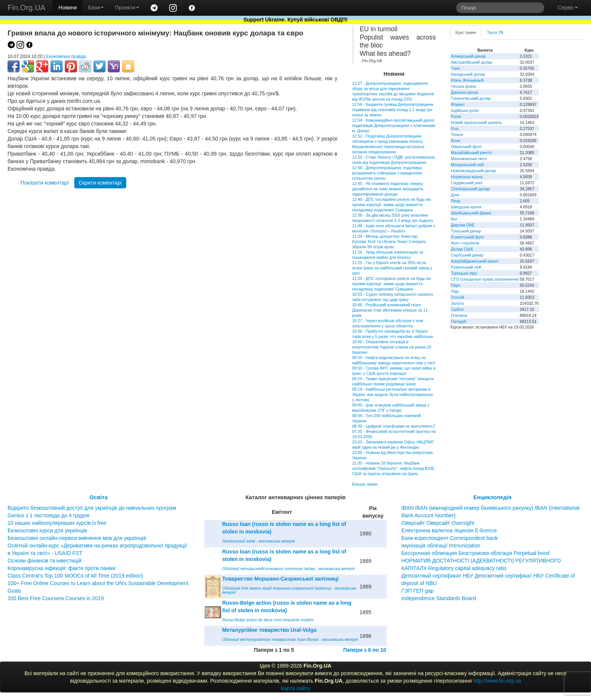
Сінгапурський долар (470, 189)
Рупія (456, 116)
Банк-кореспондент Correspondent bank (450, 538)
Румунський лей (466, 267)
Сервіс (568, 8)
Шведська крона (466, 207)
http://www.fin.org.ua (497, 681)
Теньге (457, 134)
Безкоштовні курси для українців (47, 530)
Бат (454, 219)
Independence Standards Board (439, 598)
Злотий (457, 297)
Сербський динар (467, 255)
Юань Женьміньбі (467, 80)
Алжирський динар (468, 56)
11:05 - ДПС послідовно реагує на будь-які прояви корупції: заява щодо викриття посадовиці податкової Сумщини (391, 284)
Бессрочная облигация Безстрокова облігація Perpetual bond (475, 553)
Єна (454, 128)
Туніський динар (466, 231)
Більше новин (365, 484)
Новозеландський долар (473, 171)
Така (455, 68)
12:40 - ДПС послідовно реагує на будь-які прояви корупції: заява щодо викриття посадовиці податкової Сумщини (391, 205)
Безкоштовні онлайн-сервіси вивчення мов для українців (77, 538)
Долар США (462, 249)
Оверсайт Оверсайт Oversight (438, 523)
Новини (68, 8)
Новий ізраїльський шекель (476, 122)
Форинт (458, 104)
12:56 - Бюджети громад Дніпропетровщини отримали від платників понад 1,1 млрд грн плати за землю (393, 110)
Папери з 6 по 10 (364, 650)
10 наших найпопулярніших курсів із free (57, 523)
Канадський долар (468, 74)
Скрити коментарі (100, 183)
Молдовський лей (467, 165)
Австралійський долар (472, 62)
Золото (457, 303)
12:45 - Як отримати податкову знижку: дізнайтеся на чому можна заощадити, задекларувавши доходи (388, 189)
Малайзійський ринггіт (471, 153)
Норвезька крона (466, 177)
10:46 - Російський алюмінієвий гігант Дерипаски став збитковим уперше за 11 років (390, 310)
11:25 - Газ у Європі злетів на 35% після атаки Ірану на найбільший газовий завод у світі (392, 268)
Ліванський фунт (466, 147)
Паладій (458, 321)
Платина (459, 315)
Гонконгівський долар (471, 98)
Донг (455, 195)
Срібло (457, 309)
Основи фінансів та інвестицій (44, 561)
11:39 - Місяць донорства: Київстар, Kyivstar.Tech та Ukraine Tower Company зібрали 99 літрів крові (389, 241)
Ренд (455, 201)
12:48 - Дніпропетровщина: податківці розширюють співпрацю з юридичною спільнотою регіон (387, 173)
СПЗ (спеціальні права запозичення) (485, 279)
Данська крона (464, 92)
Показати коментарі (44, 183)
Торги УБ (495, 32)
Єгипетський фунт (468, 237)
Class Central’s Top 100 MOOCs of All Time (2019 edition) (75, 576)
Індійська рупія (465, 110)
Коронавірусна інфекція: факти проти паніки (61, 568)
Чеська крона (463, 86)
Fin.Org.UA (26, 8)
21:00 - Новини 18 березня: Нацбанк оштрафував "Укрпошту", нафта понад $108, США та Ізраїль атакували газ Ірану (393, 468)
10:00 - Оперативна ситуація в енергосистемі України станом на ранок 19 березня (392, 347)
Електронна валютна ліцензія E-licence (449, 530)
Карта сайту (295, 688)
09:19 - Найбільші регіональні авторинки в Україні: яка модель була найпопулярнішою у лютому (392, 394)
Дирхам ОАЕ (463, 225)
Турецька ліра (464, 273)
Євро (455, 285)
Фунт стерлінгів (465, 243)
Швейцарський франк (471, 213)
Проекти (127, 8)
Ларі (455, 291)
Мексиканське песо (469, 159)
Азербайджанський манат (475, 261)
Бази (96, 8)
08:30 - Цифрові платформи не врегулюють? (394, 426)
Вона (455, 141)
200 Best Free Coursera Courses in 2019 (56, 598)
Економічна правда (66, 57)
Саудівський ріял (466, 183)
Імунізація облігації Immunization (441, 546)
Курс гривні (466, 32)
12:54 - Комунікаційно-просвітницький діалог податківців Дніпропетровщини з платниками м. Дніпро (394, 125)
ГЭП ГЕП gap (418, 591)
